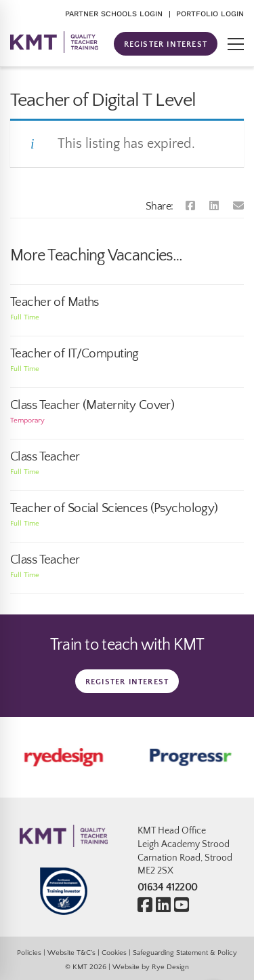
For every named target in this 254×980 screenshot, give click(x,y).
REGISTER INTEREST (166, 44)
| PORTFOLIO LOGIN (206, 14)
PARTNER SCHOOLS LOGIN (114, 14)
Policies (29, 953)
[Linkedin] (214, 206)
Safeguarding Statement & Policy (185, 953)
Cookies (114, 953)
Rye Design (170, 967)
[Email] (238, 206)
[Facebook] (190, 206)
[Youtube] (182, 906)
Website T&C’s (71, 953)
